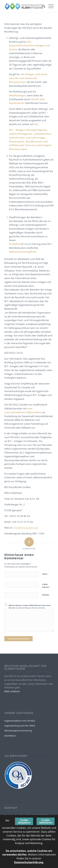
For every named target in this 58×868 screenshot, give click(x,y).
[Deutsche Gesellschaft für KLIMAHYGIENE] (24, 6)
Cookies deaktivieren (46, 821)
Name (46, 574)
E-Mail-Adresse (46, 586)
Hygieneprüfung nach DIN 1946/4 (20, 726)
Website (46, 595)
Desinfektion (10, 736)
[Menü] (49, 6)
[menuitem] (42, 6)
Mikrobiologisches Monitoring (18, 731)
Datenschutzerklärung (29, 862)
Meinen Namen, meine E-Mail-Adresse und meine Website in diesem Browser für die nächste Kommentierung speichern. (30, 608)
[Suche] (42, 6)
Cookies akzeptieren (24, 821)
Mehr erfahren (12, 691)
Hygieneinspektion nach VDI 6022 (20, 721)
